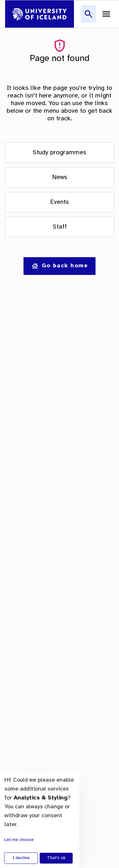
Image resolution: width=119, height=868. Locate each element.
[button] (89, 18)
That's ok (56, 858)
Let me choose (19, 840)
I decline (21, 858)
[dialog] (40, 820)
